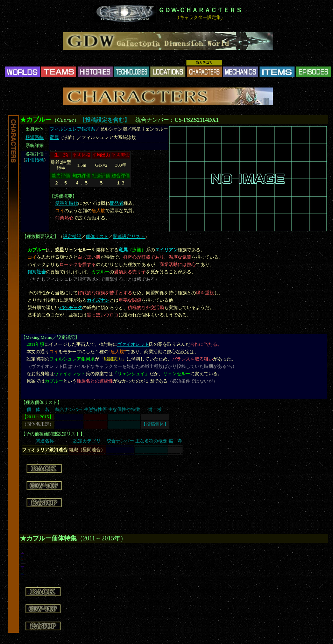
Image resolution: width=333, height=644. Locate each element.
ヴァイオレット (133, 344)
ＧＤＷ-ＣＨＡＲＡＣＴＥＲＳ (200, 10)
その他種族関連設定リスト (53, 434)
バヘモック (71, 308)
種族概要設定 (40, 237)
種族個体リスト (41, 402)
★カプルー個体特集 (48, 538)
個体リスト (97, 237)
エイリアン (166, 250)
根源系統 (35, 138)
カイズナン (98, 300)
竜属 (54, 138)
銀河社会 (37, 272)
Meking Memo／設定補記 (50, 337)
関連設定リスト (129, 237)
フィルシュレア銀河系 (72, 129)
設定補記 (72, 237)
